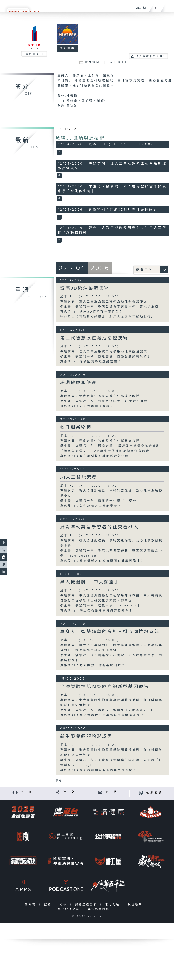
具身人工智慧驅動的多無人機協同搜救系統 (110, 632)
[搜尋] (156, 7)
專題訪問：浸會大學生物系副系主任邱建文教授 (100, 396)
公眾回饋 (154, 793)
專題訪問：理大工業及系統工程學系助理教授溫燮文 (104, 302)
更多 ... (60, 781)
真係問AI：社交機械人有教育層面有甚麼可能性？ (102, 561)
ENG (138, 8)
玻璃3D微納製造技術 (80, 138)
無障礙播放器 (69, 909)
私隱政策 (136, 905)
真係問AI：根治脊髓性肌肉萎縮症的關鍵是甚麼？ (102, 715)
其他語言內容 (99, 909)
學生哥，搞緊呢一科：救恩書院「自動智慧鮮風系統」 (106, 357)
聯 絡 (112, 792)
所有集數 (67, 48)
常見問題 (113, 905)
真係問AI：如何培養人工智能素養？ (91, 506)
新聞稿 (31, 905)
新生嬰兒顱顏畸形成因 (86, 737)
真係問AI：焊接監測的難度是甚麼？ (91, 362)
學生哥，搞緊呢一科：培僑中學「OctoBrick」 (101, 606)
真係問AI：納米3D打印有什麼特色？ (92, 312)
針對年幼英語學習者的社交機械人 (99, 527)
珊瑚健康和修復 (79, 383)
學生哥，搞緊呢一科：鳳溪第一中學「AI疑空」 (100, 501)
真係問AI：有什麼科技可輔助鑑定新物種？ (96, 456)
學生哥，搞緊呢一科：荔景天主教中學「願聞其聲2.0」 (107, 710)
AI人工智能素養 (79, 477)
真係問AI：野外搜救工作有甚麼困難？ (93, 665)
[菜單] (169, 7)
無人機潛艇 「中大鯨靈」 (90, 582)
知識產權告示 (87, 905)
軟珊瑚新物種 (76, 428)
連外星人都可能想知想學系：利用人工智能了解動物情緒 (108, 317)
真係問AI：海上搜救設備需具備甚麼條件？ (96, 611)
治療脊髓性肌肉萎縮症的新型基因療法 (105, 687)
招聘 (49, 905)
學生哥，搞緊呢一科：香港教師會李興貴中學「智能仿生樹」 (111, 307)
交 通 (27, 792)
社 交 (69, 792)
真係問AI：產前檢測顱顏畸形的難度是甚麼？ (98, 770)
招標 (64, 905)
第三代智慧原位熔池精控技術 (94, 338)
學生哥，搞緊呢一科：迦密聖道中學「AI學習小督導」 (106, 401)
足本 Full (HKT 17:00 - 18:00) (90, 297)
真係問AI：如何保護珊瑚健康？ (87, 406)
